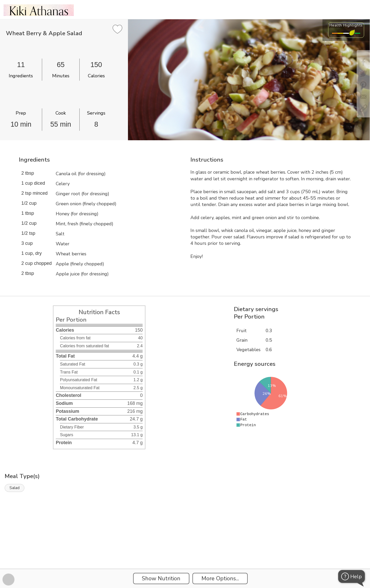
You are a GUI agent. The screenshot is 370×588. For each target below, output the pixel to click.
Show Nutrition (161, 578)
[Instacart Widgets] (185, 551)
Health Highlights (346, 25)
